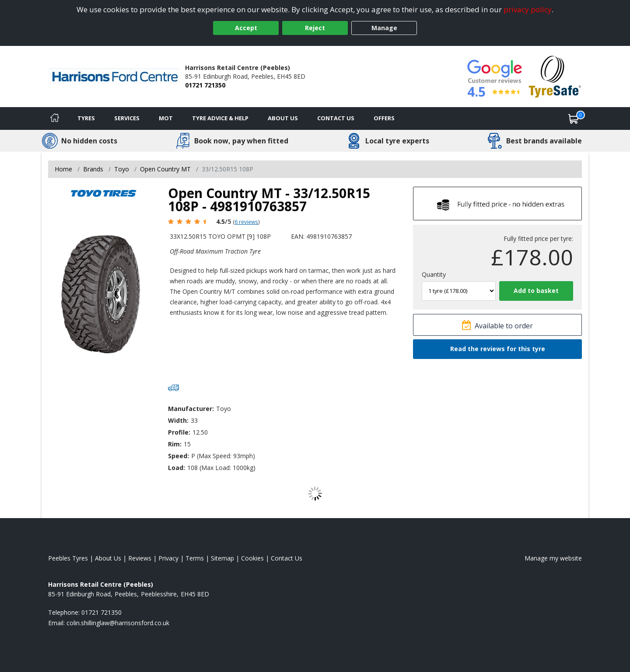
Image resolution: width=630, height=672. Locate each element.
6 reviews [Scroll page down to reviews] (246, 222)
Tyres (86, 118)
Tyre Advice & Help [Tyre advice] (220, 118)
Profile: (179, 432)
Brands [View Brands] (93, 169)
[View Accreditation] (555, 76)
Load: (177, 468)
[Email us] (118, 623)
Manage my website (553, 558)
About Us (283, 118)
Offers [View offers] (384, 118)
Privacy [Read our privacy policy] (168, 558)
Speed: (178, 456)
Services (127, 118)
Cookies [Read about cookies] (252, 558)
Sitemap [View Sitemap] (222, 558)
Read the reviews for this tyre (498, 349)
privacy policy (528, 9)
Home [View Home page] (63, 169)
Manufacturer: (191, 409)
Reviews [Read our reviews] (140, 558)
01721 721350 (205, 85)
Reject (315, 28)
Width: (178, 420)
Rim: (175, 444)
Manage (384, 28)
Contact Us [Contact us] (336, 118)
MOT (166, 118)
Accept (246, 28)
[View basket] (574, 118)
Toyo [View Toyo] (122, 169)
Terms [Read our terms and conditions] (195, 558)
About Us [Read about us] (108, 558)
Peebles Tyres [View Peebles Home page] (68, 558)
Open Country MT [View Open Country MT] (165, 169)
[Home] (55, 118)
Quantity (434, 274)
